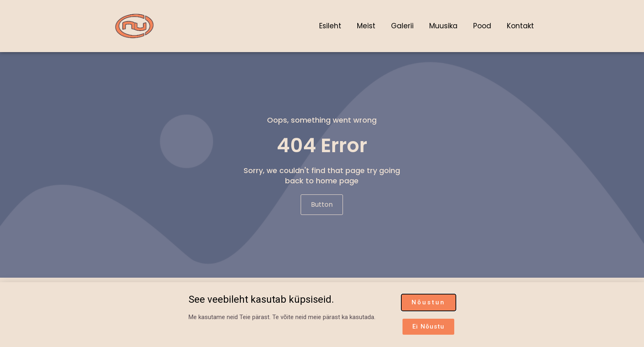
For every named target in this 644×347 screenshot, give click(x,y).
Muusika (443, 26)
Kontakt (520, 26)
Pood (482, 26)
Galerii (402, 26)
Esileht (330, 26)
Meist (366, 26)
